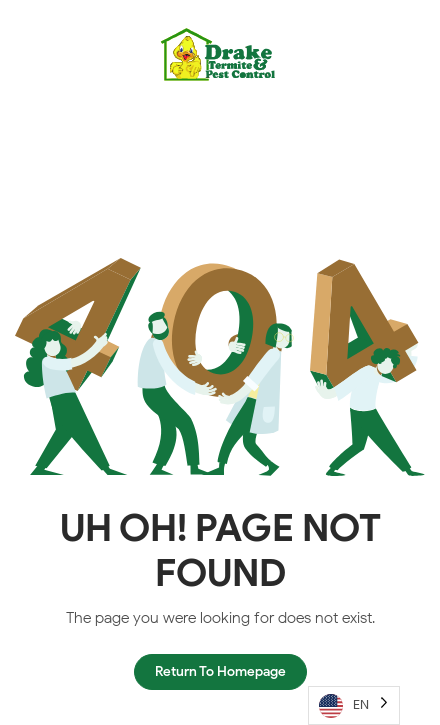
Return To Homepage (220, 671)
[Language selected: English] (354, 705)
